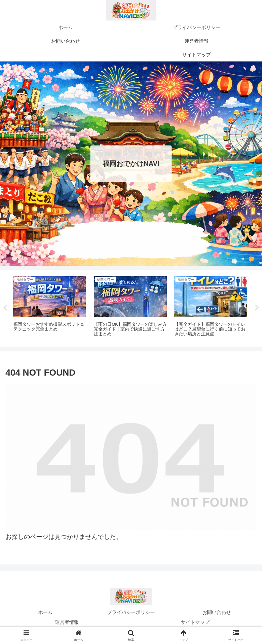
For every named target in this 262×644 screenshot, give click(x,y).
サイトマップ (195, 622)
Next (257, 308)
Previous (5, 308)
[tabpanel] (50, 307)
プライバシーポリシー (131, 612)
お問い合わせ (217, 612)
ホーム (45, 612)
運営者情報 (67, 622)
